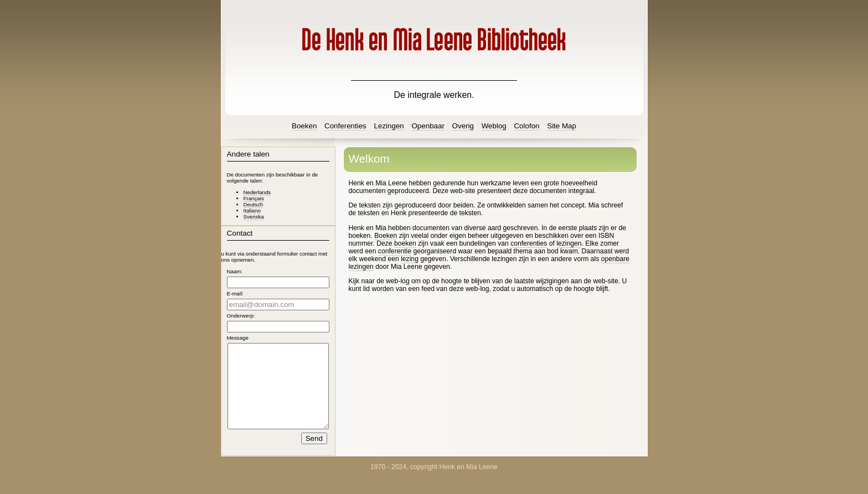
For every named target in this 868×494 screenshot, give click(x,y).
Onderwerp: (241, 316)
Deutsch (254, 204)
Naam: (235, 271)
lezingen (569, 243)
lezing (410, 259)
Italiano (252, 210)
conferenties (529, 243)
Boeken (386, 236)
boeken (405, 243)
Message (238, 338)
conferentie (395, 251)
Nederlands (257, 192)
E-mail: (235, 293)
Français (254, 198)
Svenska (254, 217)
